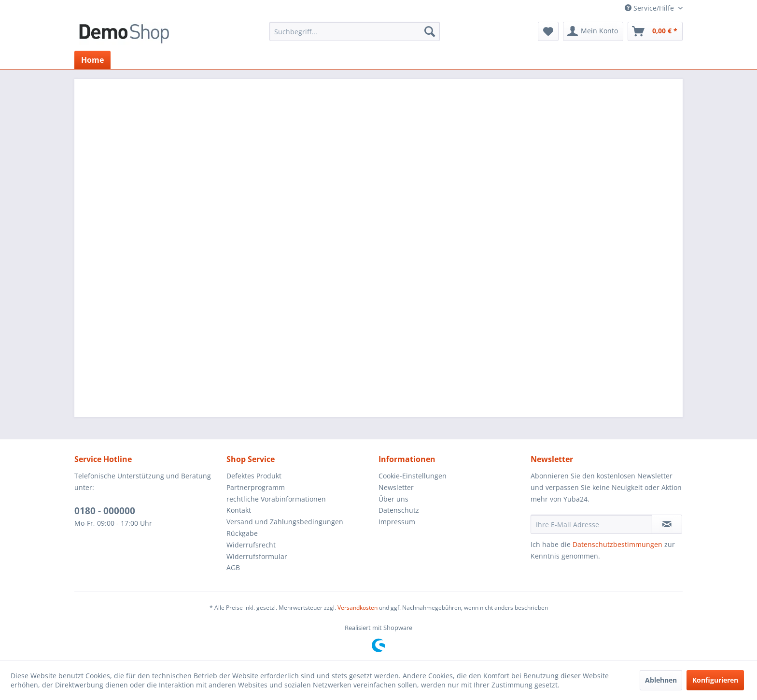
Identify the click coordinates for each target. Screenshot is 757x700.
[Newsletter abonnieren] (667, 524)
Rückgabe (242, 533)
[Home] (92, 60)
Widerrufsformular (257, 556)
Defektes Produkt (254, 476)
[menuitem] (355, 31)
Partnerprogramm (256, 487)
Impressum (397, 522)
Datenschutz (399, 510)
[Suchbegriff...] (355, 31)
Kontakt (239, 510)
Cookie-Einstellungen (413, 476)
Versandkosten (357, 608)
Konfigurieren (715, 680)
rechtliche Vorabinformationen (276, 499)
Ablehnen (661, 680)
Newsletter (396, 487)
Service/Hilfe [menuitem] (650, 8)
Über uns (393, 499)
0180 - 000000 (105, 511)
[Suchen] (430, 31)
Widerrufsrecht (251, 545)
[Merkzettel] (548, 31)
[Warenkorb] (655, 31)
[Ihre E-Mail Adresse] (591, 524)
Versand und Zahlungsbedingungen (285, 522)
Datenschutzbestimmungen (617, 544)
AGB (233, 567)
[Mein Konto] (593, 31)
